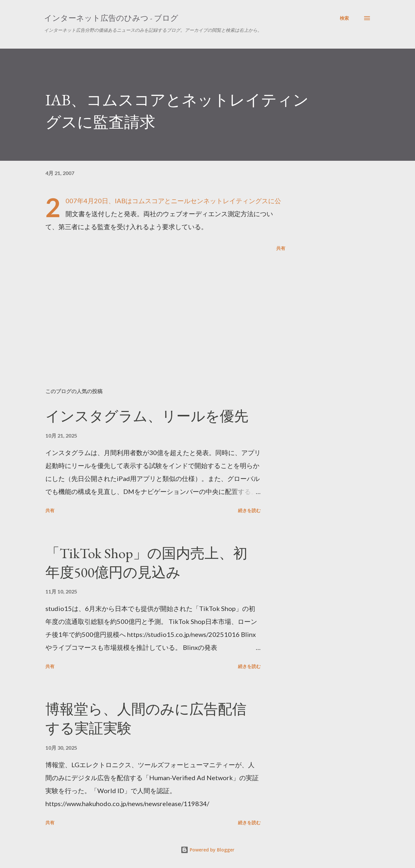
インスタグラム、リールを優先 (147, 416)
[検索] (344, 18)
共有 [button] (281, 248)
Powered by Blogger (207, 850)
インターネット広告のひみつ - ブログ (111, 18)
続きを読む (249, 510)
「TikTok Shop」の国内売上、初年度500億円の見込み (146, 563)
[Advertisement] (155, 307)
